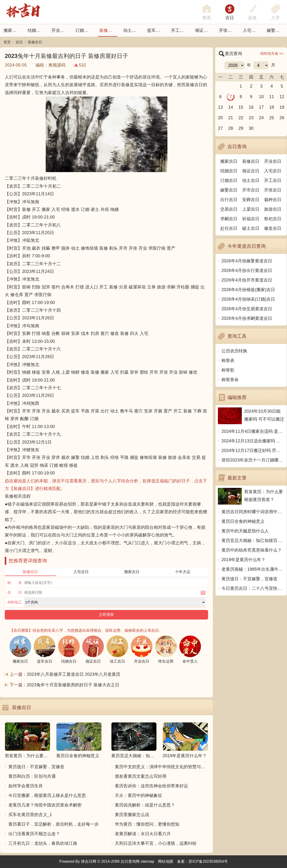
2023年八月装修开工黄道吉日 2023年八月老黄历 (74, 674)
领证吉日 (204, 30)
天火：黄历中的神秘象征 (138, 795)
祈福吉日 (251, 219)
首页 (7, 42)
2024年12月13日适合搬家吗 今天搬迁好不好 (253, 441)
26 (282, 118)
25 (272, 118)
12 (282, 97)
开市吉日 (251, 190)
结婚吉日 (36, 30)
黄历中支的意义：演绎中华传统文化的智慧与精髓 (161, 767)
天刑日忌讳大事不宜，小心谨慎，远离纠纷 (156, 843)
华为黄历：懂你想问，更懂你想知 (147, 824)
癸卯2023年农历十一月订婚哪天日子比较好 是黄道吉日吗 (253, 460)
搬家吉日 (12, 30)
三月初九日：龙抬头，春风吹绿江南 (43, 843)
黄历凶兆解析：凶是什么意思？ (145, 805)
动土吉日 (132, 30)
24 (261, 118)
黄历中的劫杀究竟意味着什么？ (252, 550)
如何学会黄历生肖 (26, 786)
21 (231, 118)
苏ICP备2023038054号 (208, 861)
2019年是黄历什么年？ (243, 560)
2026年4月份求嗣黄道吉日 (247, 318)
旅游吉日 (273, 209)
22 (241, 118)
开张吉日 (273, 190)
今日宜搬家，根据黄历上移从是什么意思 (47, 795)
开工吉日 (180, 30)
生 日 (15, 592)
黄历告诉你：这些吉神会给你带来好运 (151, 786)
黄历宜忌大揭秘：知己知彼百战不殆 (253, 541)
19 (282, 107)
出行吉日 (229, 200)
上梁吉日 (251, 209)
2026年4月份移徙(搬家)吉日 (248, 290)
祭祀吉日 (273, 219)
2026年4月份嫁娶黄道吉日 (247, 261)
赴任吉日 (229, 228)
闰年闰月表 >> (272, 54)
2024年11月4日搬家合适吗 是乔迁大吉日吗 (253, 431)
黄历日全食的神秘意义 (243, 521)
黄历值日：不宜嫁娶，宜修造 (36, 767)
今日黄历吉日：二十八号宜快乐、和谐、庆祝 (253, 588)
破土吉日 (251, 228)
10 (261, 97)
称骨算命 (230, 380)
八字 (276, 18)
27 (220, 128)
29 (241, 128)
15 (241, 107)
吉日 (230, 18)
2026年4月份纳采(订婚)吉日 (248, 299)
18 (272, 107)
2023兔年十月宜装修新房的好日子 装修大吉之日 (73, 685)
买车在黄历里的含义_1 (30, 815)
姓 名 (15, 583)
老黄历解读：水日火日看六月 (143, 834)
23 (251, 118)
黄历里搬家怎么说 (132, 815)
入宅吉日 (251, 30)
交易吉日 (229, 209)
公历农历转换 (234, 351)
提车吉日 (156, 30)
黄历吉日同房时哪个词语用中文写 (253, 512)
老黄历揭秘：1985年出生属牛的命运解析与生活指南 (253, 569)
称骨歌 (228, 370)
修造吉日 (273, 228)
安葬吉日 (251, 200)
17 (261, 107)
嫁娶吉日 (275, 30)
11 (272, 97)
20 (220, 118)
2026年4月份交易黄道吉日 (247, 309)
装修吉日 (108, 30)
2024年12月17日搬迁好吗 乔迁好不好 (253, 451)
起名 (253, 18)
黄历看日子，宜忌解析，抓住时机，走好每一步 (54, 824)
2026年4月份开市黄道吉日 (247, 280)
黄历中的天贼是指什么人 (245, 531)
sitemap (148, 861)
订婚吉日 (84, 30)
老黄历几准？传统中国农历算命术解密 (45, 805)
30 (251, 128)
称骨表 (228, 361)
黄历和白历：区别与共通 (32, 776)
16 (251, 107)
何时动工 (15, 602)
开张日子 (227, 30)
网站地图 (166, 861)
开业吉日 (60, 30)
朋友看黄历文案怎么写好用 (141, 776)
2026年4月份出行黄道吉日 (247, 271)
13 (220, 107)
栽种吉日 (273, 200)
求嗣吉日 (229, 219)
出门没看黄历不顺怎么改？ (34, 834)
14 (231, 107)
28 (231, 128)
